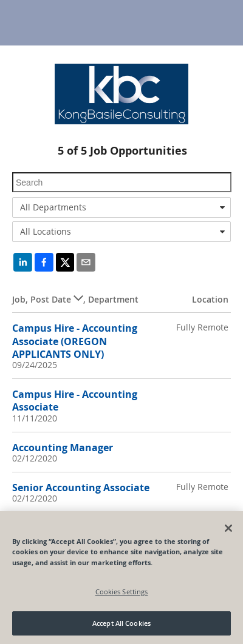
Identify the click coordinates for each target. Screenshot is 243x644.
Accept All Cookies (122, 623)
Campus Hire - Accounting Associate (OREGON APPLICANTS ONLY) (75, 341)
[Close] (228, 528)
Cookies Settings (122, 592)
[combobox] (122, 207)
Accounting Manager (63, 448)
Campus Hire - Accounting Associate (75, 401)
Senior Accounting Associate (81, 488)
